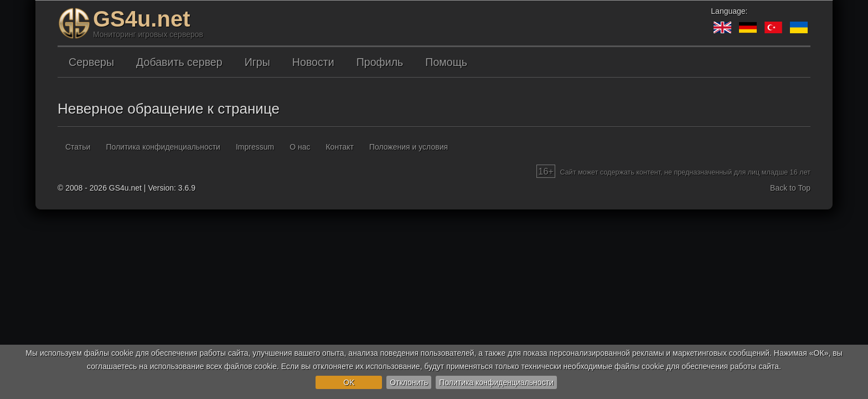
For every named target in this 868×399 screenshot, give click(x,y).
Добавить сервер (179, 62)
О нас (300, 147)
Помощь (446, 62)
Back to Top (790, 188)
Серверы (91, 62)
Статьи (78, 147)
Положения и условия (409, 147)
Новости (313, 62)
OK (349, 382)
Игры (257, 62)
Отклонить (409, 382)
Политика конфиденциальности (496, 382)
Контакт (339, 147)
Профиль (380, 62)
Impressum (255, 147)
